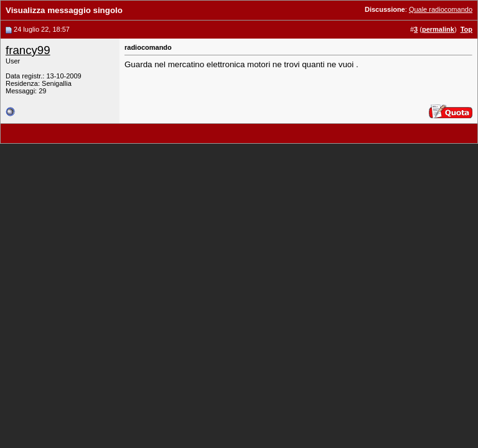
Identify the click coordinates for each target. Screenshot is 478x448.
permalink (438, 29)
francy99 (28, 50)
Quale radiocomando (441, 9)
